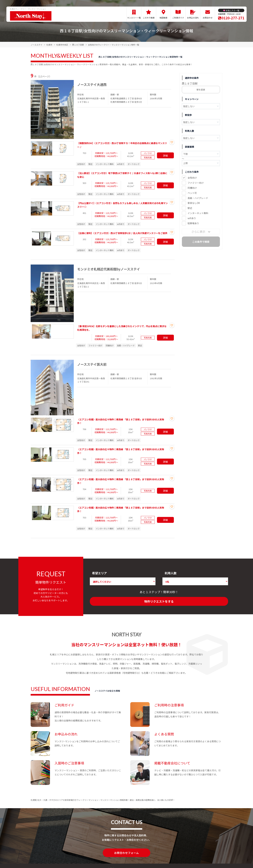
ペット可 (192, 193)
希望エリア (99, 573)
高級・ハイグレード (198, 198)
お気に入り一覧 (233, 10)
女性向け (192, 178)
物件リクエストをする (159, 601)
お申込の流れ (193, 18)
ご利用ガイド (178, 18)
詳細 (165, 155)
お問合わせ (208, 18)
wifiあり (192, 218)
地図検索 (163, 18)
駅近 (190, 208)
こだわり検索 (149, 18)
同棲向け (192, 188)
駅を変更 (201, 90)
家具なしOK (194, 203)
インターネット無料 (198, 213)
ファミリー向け (196, 183)
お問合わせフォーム (126, 852)
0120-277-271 (233, 18)
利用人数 (171, 573)
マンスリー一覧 (134, 18)
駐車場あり (193, 223)
